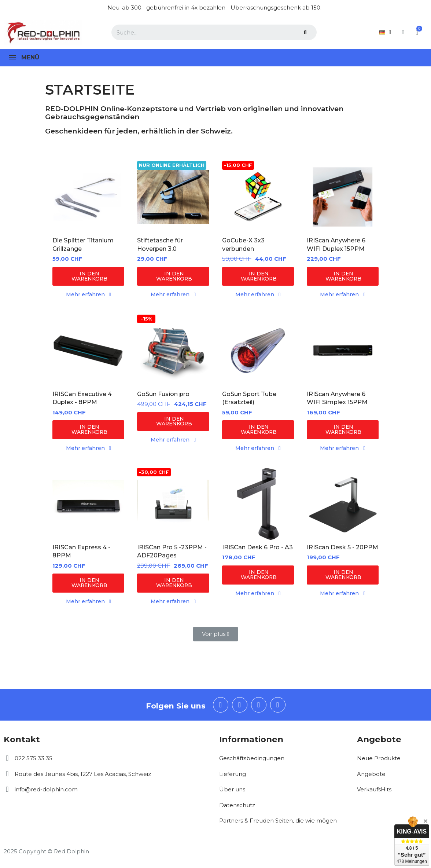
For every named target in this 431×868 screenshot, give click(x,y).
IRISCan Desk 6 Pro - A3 (257, 550)
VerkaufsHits (374, 793)
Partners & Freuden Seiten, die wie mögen (278, 824)
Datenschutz (237, 808)
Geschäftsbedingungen (252, 761)
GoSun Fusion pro (163, 395)
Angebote (371, 777)
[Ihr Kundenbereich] (396, 32)
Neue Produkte (379, 761)
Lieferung (233, 777)
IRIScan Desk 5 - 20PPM (342, 550)
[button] (88, 277)
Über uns (232, 793)
